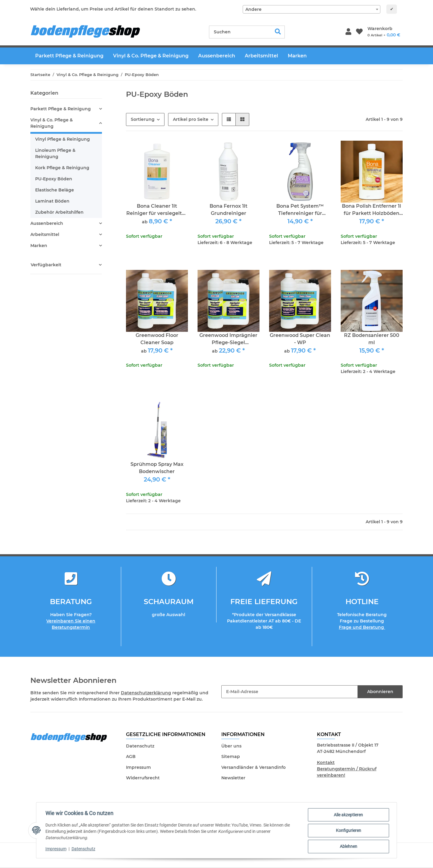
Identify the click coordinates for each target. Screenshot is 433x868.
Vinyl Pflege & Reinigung (63, 139)
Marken (39, 246)
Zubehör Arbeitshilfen (59, 212)
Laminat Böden (52, 201)
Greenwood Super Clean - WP (300, 339)
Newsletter (233, 778)
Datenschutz (140, 746)
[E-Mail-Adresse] (290, 692)
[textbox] (312, 9)
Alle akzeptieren (348, 815)
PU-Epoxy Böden (54, 179)
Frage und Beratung (362, 627)
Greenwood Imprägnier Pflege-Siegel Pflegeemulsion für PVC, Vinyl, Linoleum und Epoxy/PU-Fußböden (228, 339)
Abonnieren (380, 692)
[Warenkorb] (384, 32)
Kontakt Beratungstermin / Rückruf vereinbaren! (347, 769)
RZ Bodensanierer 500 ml (372, 339)
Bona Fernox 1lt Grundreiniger (229, 210)
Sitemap (231, 756)
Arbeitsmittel (45, 234)
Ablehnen (348, 847)
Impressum (138, 767)
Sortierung (143, 119)
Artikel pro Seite (191, 119)
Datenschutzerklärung (146, 693)
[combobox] (312, 9)
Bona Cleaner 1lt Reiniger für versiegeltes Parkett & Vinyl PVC (157, 210)
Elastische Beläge (55, 190)
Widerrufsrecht (143, 778)
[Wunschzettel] (359, 32)
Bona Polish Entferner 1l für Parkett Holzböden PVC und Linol (372, 210)
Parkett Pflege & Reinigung (61, 109)
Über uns (231, 746)
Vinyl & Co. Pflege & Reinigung (52, 123)
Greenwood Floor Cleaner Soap (157, 339)
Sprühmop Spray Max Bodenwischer (157, 468)
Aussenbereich (47, 223)
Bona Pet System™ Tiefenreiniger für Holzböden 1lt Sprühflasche (300, 210)
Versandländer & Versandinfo (253, 767)
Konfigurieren (348, 831)
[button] (348, 32)
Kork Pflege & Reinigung (62, 168)
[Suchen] (240, 32)
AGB (131, 756)
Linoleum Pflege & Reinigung (55, 153)
